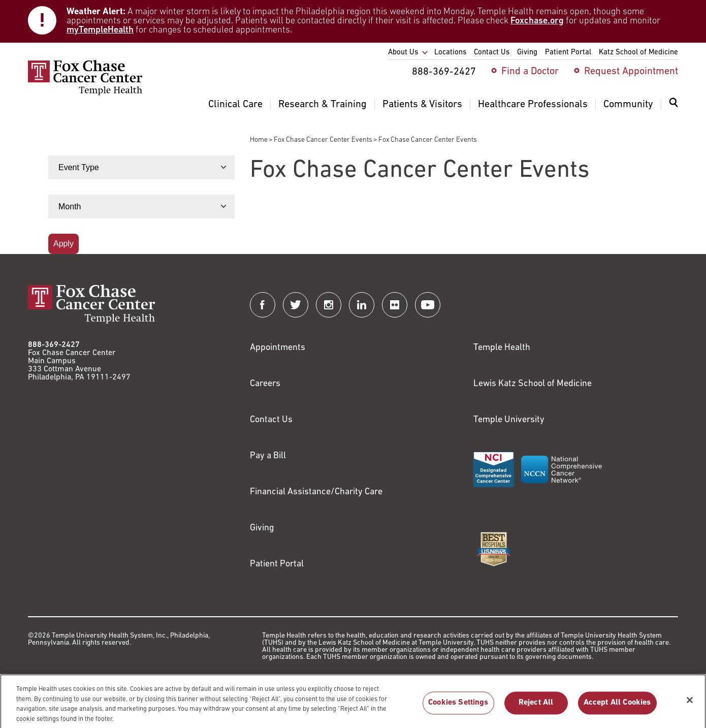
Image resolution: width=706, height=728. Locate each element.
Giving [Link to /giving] (262, 528)
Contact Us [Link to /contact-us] (271, 420)
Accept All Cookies (617, 707)
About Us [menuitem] (403, 53)
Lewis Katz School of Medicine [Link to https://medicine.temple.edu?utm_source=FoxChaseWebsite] (533, 384)
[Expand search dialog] (673, 105)
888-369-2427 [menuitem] (444, 72)
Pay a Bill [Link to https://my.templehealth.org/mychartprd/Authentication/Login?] (268, 456)
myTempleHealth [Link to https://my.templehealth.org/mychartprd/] (100, 30)
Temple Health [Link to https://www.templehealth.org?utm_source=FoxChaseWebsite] (502, 348)
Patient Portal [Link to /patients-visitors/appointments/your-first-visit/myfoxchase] (277, 564)
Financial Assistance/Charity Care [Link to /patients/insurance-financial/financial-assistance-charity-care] (316, 492)
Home (259, 140)
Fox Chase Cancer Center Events (323, 140)
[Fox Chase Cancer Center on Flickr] (395, 305)
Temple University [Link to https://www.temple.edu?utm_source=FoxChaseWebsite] (509, 420)
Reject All (536, 707)
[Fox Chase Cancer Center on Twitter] (296, 305)
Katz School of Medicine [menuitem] (638, 53)
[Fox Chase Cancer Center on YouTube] (428, 305)
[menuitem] (673, 109)
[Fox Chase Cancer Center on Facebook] (263, 305)
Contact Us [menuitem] (492, 53)
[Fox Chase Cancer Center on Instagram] (329, 305)
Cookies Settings (458, 707)
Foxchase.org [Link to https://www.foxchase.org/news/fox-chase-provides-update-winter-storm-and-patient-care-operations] (537, 21)
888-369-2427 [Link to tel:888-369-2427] (54, 345)
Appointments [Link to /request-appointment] (278, 348)
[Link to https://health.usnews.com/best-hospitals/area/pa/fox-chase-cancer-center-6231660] (494, 549)
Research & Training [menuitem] (323, 105)
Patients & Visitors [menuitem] (422, 105)
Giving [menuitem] (527, 53)
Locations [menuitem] (450, 53)
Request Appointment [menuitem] (631, 72)
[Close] (690, 704)
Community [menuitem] (628, 105)
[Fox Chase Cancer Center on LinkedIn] (362, 305)
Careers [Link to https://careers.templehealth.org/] (265, 384)
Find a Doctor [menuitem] (530, 72)
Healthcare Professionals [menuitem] (533, 105)
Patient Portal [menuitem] (568, 53)
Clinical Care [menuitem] (235, 105)
